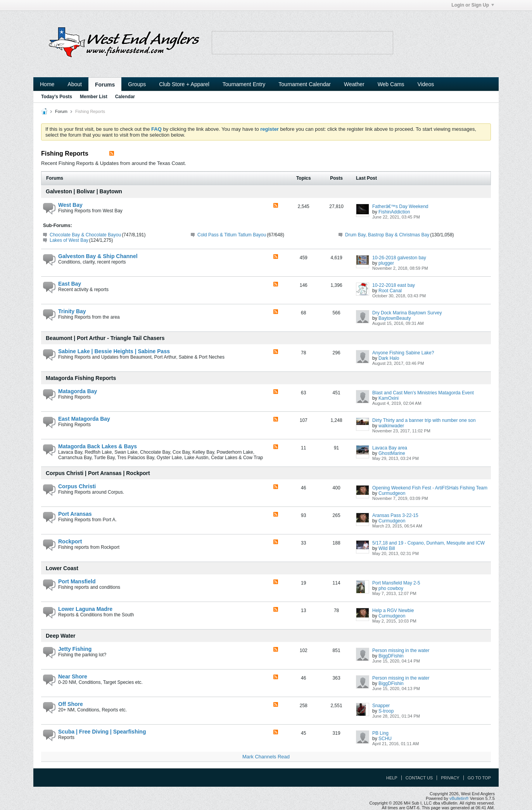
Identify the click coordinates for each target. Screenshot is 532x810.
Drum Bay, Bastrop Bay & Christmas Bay (387, 235)
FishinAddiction (394, 212)
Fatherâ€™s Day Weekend (400, 206)
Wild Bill (387, 548)
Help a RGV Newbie (393, 611)
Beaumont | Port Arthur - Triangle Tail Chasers (105, 338)
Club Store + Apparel (184, 84)
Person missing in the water (401, 650)
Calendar (125, 97)
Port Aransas (75, 514)
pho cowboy (391, 588)
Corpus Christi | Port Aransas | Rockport (98, 473)
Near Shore (73, 676)
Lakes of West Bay (69, 240)
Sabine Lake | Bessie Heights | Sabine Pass (114, 351)
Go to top (479, 778)
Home (47, 84)
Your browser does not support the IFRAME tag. (302, 43)
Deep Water (61, 636)
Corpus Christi (77, 486)
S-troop (386, 711)
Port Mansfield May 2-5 (396, 583)
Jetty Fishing (75, 649)
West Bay (70, 205)
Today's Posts (57, 97)
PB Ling (380, 733)
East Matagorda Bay (84, 419)
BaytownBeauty (395, 318)
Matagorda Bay (78, 391)
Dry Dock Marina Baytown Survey (407, 313)
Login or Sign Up (473, 5)
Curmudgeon (392, 493)
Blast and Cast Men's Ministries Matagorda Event (423, 393)
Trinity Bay (72, 311)
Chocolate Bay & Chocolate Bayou (85, 235)
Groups (137, 84)
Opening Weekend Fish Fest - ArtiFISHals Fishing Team (430, 488)
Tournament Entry (244, 84)
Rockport (70, 541)
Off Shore (71, 704)
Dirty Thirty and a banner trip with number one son (424, 420)
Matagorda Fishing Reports (81, 378)
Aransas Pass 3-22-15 (395, 515)
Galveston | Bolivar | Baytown (84, 191)
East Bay (70, 284)
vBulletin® (459, 798)
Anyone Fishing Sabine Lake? (403, 353)
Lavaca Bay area (390, 448)
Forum (61, 111)
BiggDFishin (391, 656)
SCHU (385, 739)
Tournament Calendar (305, 84)
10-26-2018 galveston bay (399, 258)
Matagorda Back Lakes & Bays (98, 446)
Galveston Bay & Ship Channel (98, 256)
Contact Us (419, 778)
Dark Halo (389, 358)
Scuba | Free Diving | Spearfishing (102, 732)
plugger (386, 263)
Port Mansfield (77, 581)
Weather (354, 84)
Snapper (381, 706)
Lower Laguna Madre (85, 609)
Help (392, 778)
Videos (426, 84)
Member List (94, 97)
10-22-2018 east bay (394, 285)
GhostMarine (392, 453)
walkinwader (391, 426)
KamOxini (389, 398)
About (75, 84)
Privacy (450, 778)
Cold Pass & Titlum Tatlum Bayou (232, 235)
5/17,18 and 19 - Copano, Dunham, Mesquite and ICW (428, 543)
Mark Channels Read (266, 757)
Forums (105, 85)
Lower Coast (62, 568)
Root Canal (390, 291)
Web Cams (391, 84)
